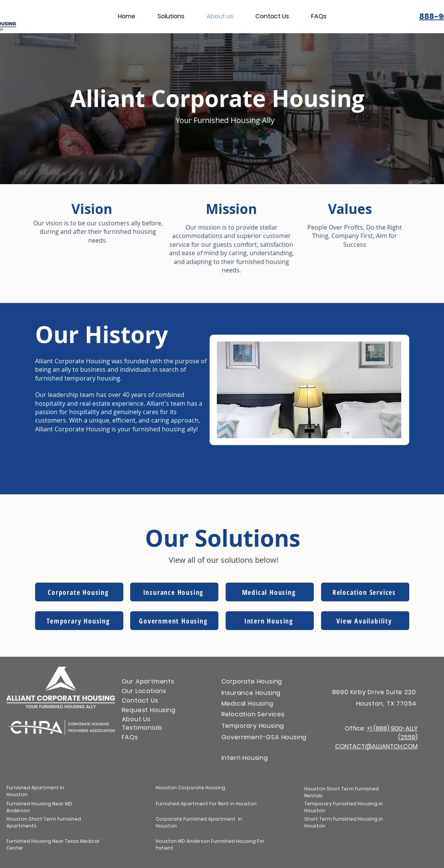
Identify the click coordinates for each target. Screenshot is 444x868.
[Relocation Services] (365, 592)
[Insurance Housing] (174, 592)
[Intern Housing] (270, 621)
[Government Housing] (174, 621)
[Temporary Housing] (79, 621)
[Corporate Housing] (79, 592)
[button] (171, 16)
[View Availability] (365, 621)
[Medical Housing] (270, 592)
